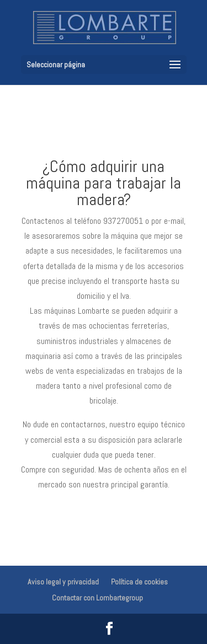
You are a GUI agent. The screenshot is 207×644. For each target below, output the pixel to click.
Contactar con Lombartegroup (97, 598)
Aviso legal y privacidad (63, 582)
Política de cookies (139, 582)
